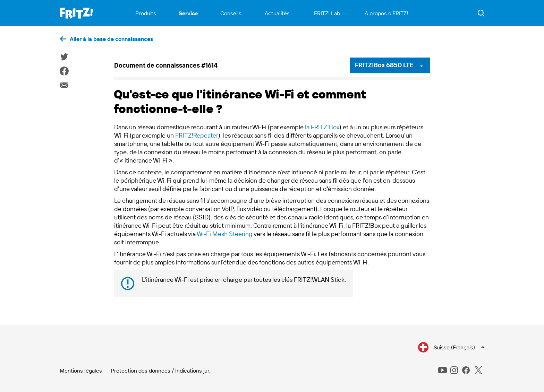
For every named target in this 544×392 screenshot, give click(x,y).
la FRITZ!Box (322, 127)
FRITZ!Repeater (197, 135)
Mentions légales (81, 371)
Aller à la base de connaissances (111, 39)
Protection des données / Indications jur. (161, 371)
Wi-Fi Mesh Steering (225, 234)
